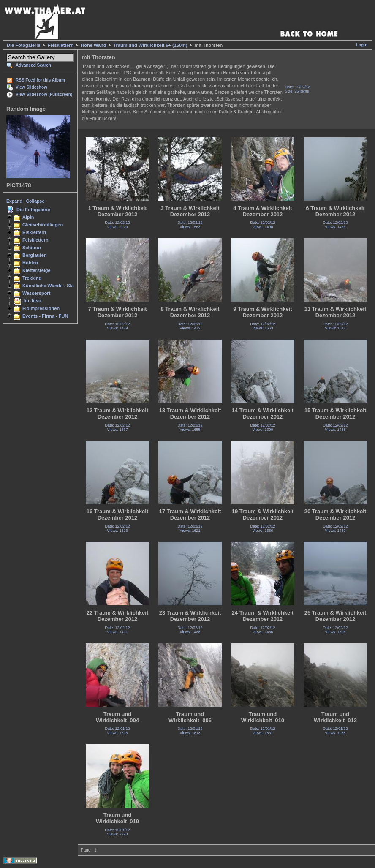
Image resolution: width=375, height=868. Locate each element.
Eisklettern (34, 232)
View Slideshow (31, 87)
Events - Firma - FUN (45, 316)
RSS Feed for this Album (40, 80)
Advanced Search (33, 65)
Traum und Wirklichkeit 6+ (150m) (151, 45)
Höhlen (30, 263)
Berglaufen (35, 255)
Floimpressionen (41, 308)
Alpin (28, 217)
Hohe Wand (93, 45)
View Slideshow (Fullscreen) (44, 94)
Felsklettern (61, 45)
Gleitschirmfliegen (43, 225)
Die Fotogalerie (23, 45)
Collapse (35, 201)
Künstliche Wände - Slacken (53, 286)
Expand (14, 201)
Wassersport (36, 293)
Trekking (32, 278)
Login (362, 45)
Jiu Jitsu (32, 301)
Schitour (32, 248)
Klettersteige (37, 270)
